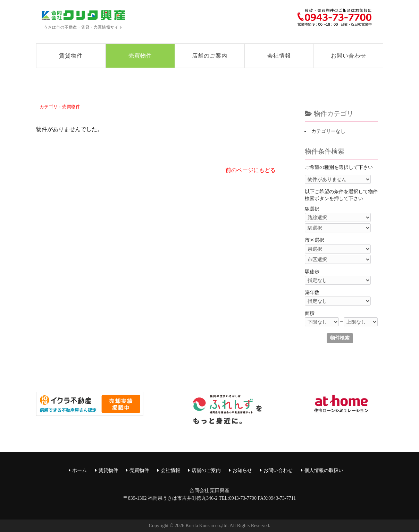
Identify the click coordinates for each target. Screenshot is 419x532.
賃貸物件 (71, 56)
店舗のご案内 (210, 56)
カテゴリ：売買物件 (60, 107)
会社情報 (279, 56)
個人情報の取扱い (324, 470)
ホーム (79, 470)
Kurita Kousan (200, 526)
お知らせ (242, 470)
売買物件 (140, 56)
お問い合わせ (349, 56)
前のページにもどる (251, 170)
